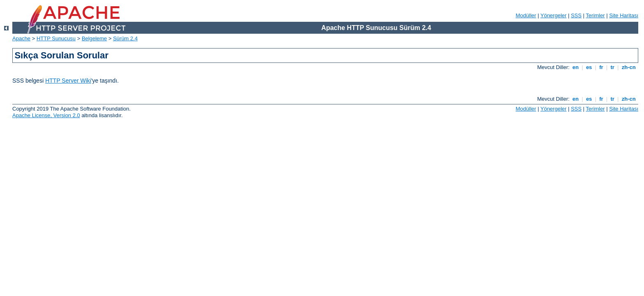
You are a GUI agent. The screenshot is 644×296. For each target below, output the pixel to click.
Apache (21, 38)
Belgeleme (94, 38)
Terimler (595, 15)
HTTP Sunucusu (56, 38)
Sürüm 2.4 (125, 38)
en (575, 67)
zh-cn (629, 67)
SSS (576, 15)
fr (601, 67)
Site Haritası (624, 15)
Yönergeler (554, 15)
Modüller (526, 15)
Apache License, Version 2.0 (46, 115)
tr (613, 67)
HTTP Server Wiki (68, 81)
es (589, 67)
